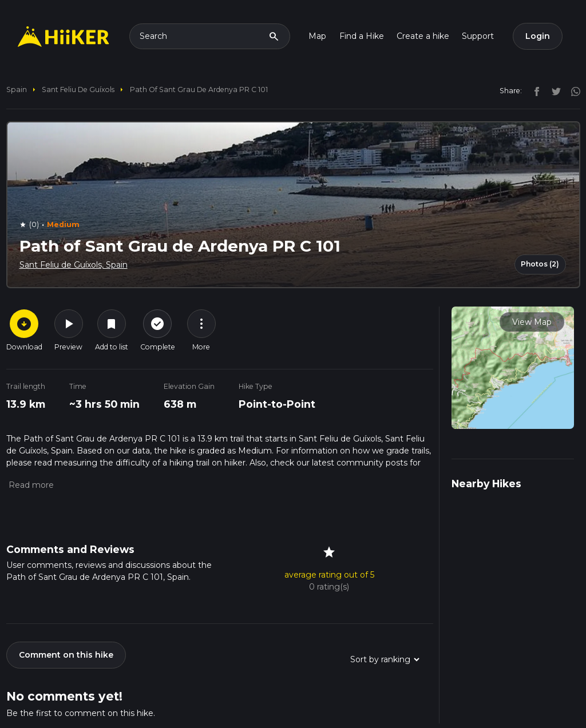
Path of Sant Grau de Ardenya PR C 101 (199, 89)
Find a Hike (362, 36)
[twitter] (553, 90)
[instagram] (572, 90)
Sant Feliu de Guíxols (78, 89)
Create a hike (423, 36)
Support (478, 36)
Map (317, 36)
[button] (30, 485)
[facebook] (534, 90)
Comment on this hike (66, 655)
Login (538, 36)
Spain (17, 89)
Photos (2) (540, 264)
